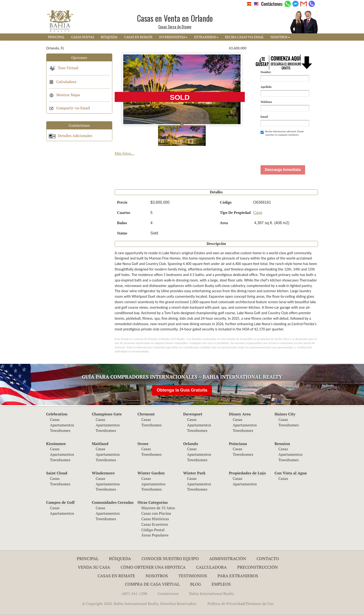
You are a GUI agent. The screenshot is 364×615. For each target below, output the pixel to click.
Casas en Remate (116, 576)
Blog (196, 584)
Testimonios (193, 576)
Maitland (100, 444)
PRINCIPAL (56, 37)
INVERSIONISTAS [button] (173, 37)
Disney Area (240, 414)
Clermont (146, 414)
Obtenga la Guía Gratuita (182, 390)
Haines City (285, 414)
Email (264, 117)
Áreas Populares (155, 535)
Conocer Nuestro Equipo (170, 558)
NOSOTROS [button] (280, 37)
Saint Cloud (57, 473)
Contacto (268, 558)
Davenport (193, 414)
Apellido (266, 87)
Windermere (103, 473)
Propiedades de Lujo (247, 473)
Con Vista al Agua (291, 473)
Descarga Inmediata (283, 170)
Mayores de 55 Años (158, 508)
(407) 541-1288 (134, 594)
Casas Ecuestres (155, 524)
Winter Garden (151, 473)
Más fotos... (125, 153)
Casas (55, 419)
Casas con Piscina (156, 513)
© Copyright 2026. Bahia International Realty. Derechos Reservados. (139, 604)
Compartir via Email (69, 108)
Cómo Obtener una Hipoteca (153, 567)
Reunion (282, 444)
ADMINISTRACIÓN (228, 558)
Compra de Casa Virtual (152, 584)
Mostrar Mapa (64, 95)
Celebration (57, 414)
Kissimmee (56, 444)
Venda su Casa (94, 567)
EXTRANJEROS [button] (206, 37)
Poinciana (238, 444)
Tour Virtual (64, 68)
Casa (258, 213)
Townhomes (60, 430)
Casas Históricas (155, 519)
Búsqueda (120, 558)
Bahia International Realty (212, 594)
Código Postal (153, 530)
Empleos (221, 584)
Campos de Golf (61, 502)
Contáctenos (168, 594)
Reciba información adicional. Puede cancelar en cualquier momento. (282, 133)
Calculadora (63, 82)
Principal (88, 558)
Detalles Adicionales (71, 136)
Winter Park (194, 473)
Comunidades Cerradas (113, 502)
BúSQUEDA (109, 37)
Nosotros (157, 576)
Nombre (266, 72)
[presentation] (297, 148)
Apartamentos (62, 425)
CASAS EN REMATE (138, 37)
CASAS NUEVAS (82, 37)
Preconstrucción (257, 567)
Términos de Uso (259, 604)
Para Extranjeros (238, 576)
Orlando (191, 444)
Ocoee (143, 444)
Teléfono (266, 102)
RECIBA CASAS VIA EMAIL (244, 37)
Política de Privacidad (226, 604)
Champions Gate (107, 414)
